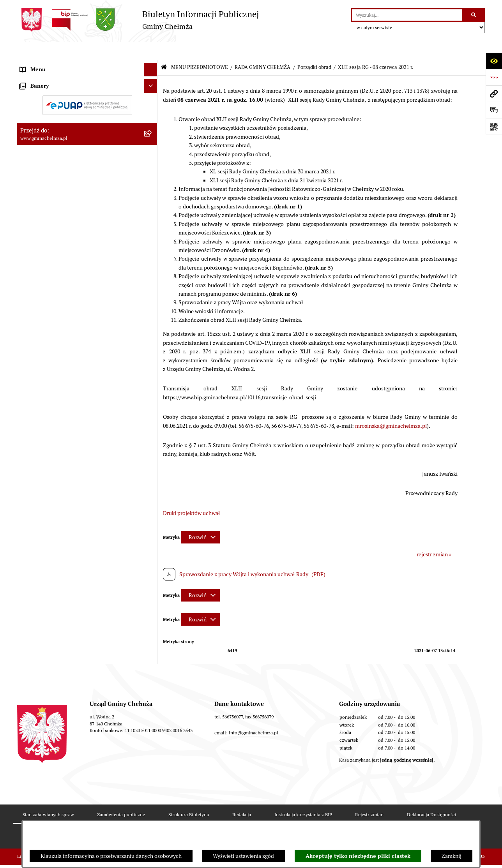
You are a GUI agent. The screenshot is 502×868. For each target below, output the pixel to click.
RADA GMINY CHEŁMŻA (262, 49)
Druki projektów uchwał (192, 494)
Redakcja (242, 817)
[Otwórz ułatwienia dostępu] (494, 61)
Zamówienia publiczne (121, 817)
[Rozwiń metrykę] (200, 519)
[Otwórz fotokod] (494, 126)
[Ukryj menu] (151, 51)
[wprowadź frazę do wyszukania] (407, 15)
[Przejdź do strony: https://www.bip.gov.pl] (494, 77)
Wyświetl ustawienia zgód (243, 856)
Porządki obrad (314, 49)
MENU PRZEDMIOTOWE (200, 49)
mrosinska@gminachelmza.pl (391, 407)
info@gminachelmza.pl (254, 735)
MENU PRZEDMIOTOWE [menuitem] (50, 65)
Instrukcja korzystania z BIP (303, 817)
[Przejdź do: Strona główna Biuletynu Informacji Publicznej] (164, 49)
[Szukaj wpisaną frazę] (474, 15)
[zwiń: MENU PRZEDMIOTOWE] (152, 65)
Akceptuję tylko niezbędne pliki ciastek (358, 856)
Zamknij (452, 856)
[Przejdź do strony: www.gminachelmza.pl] (494, 94)
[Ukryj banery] (151, 607)
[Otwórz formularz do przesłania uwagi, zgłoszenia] (494, 110)
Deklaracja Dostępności (432, 817)
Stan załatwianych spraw (48, 817)
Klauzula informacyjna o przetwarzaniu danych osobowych (111, 856)
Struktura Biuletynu (189, 817)
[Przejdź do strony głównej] (138, 20)
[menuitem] (87, 83)
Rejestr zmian (369, 817)
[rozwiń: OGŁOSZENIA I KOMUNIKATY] (152, 83)
